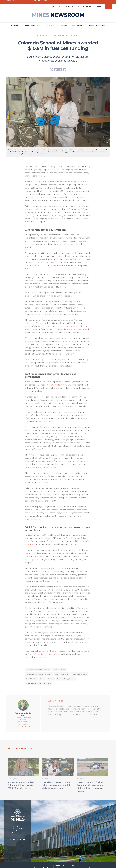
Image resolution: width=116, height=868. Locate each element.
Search (108, 3)
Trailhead (82, 864)
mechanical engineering (47, 260)
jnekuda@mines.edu (23, 723)
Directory (47, 864)
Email (74, 864)
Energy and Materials (60, 667)
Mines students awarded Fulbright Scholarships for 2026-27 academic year (21, 782)
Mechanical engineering (79, 671)
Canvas (91, 864)
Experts (49, 22)
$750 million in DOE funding (64, 382)
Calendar (37, 864)
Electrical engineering (62, 671)
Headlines (15, 22)
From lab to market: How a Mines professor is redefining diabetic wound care (57, 782)
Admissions (26, 864)
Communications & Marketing (79, 3)
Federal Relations (31, 676)
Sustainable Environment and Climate (38, 680)
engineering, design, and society (62, 615)
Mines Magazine (78, 22)
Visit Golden (58, 864)
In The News (62, 22)
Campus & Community (33, 22)
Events (101, 3)
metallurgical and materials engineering (67, 326)
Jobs (67, 864)
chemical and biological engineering (73, 323)
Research (51, 676)
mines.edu (56, 3)
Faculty (43, 676)
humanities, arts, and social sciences (41, 465)
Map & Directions (18, 829)
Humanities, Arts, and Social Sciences (38, 667)
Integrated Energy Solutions (66, 676)
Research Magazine (97, 22)
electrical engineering (45, 651)
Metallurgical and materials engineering (39, 671)
